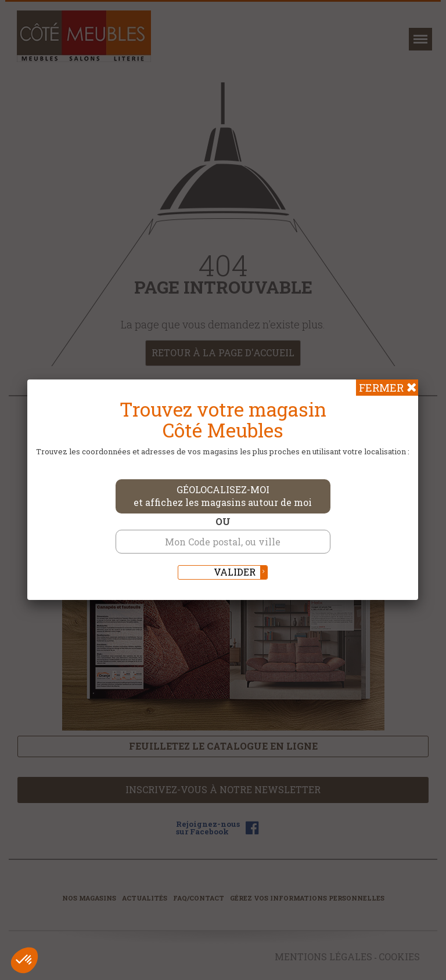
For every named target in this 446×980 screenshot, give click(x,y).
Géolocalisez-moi (223, 496)
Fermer (381, 388)
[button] (24, 960)
